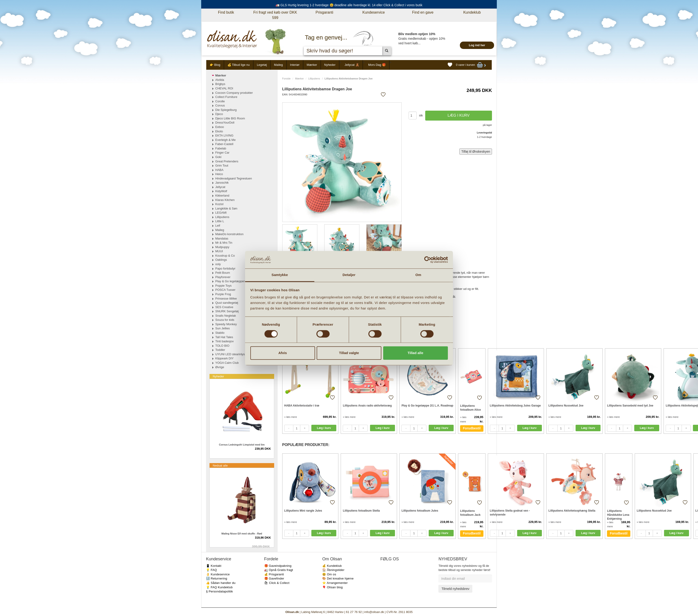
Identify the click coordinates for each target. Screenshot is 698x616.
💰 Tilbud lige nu (239, 65)
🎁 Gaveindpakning (278, 566)
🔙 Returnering (217, 578)
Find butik (226, 12)
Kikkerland (222, 196)
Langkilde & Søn (226, 208)
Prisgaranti (324, 12)
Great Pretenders (227, 161)
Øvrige (220, 367)
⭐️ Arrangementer (335, 583)
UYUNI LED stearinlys (230, 354)
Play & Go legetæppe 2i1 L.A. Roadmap (427, 406)
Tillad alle (415, 353)
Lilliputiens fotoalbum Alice (470, 408)
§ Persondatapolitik (219, 591)
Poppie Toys (223, 286)
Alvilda (220, 80)
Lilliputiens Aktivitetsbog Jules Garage (515, 406)
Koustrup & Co (225, 256)
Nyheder (330, 65)
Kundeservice (374, 12)
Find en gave (423, 12)
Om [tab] (418, 275)
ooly (218, 264)
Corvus (220, 105)
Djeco (219, 114)
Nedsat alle (220, 466)
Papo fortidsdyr (225, 269)
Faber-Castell (224, 144)
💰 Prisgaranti (274, 574)
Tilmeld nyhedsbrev (455, 589)
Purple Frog (223, 294)
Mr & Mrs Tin (224, 243)
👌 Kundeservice (218, 574)
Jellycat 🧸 (352, 65)
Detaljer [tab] (349, 275)
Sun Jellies (223, 328)
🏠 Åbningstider (333, 570)
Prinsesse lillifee (226, 299)
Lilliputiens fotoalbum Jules (420, 511)
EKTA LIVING (224, 135)
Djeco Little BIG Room (230, 118)
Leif (218, 226)
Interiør (295, 65)
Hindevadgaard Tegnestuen (234, 178)
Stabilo (220, 333)
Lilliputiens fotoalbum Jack (470, 513)
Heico (219, 174)
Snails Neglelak (226, 316)
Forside (287, 79)
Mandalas (222, 238)
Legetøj (262, 65)
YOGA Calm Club (227, 363)
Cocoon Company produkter (234, 93)
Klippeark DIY (224, 358)
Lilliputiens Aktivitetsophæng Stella (572, 511)
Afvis (283, 353)
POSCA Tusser (225, 290)
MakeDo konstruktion (229, 234)
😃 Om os (329, 574)
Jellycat (220, 187)
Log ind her (477, 45)
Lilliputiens (314, 79)
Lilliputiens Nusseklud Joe (566, 406)
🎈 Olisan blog (332, 587)
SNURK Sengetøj (227, 311)
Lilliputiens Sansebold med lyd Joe (630, 406)
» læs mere (291, 417)
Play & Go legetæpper (230, 281)
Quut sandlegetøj (227, 303)
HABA (219, 170)
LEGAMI (221, 213)
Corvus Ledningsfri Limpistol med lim (242, 445)
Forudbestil (472, 428)
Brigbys (220, 84)
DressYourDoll (225, 123)
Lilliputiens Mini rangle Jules (303, 511)
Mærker (312, 65)
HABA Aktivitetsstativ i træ (302, 406)
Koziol (219, 204)
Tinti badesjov (225, 341)
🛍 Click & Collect (277, 583)
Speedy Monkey (226, 324)
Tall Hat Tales (224, 337)
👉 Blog (215, 65)
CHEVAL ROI (224, 88)
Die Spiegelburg (226, 110)
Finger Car (222, 153)
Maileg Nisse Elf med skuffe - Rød (242, 534)
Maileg (278, 65)
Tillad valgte (349, 353)
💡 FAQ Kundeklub (219, 587)
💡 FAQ (211, 570)
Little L (220, 221)
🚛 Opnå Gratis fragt (279, 570)
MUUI (219, 251)
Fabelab (221, 148)
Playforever (223, 277)
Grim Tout (222, 165)
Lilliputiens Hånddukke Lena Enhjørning (618, 515)
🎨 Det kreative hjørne (338, 578)
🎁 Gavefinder (274, 578)
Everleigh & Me (225, 140)
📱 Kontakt (214, 566)
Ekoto (219, 131)
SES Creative (224, 307)
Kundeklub (472, 12)
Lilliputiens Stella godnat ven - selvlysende (510, 513)
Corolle (220, 101)
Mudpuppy (222, 247)
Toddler (220, 350)
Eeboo (220, 127)
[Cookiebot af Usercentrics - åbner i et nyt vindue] (428, 260)
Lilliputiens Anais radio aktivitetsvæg (367, 406)
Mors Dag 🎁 (377, 65)
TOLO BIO (222, 346)
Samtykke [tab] (280, 275)
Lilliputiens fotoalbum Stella (361, 511)
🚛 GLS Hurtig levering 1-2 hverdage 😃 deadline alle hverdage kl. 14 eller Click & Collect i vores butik (349, 5)
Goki (218, 157)
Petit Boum (223, 273)
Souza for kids (225, 320)
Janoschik (222, 183)
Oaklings (221, 260)
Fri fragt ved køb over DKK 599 (275, 15)
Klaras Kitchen (225, 200)
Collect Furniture (226, 97)
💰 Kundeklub (332, 566)
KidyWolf (221, 191)
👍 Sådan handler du (221, 583)
